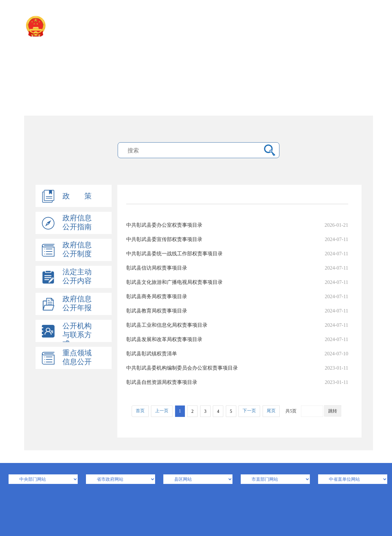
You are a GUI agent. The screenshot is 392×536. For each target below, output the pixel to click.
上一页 (162, 411)
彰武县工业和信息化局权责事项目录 (237, 325)
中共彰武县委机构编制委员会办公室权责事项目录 (237, 368)
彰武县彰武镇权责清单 (237, 354)
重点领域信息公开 (77, 357)
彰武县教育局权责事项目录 (237, 311)
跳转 (333, 411)
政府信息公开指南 (77, 222)
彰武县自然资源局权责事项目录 (237, 382)
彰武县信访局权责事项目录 (237, 268)
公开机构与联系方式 (77, 335)
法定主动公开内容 (77, 276)
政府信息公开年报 (77, 303)
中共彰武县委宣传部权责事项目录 (237, 239)
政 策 (77, 196)
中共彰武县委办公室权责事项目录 (237, 225)
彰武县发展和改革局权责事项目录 (237, 339)
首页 (140, 411)
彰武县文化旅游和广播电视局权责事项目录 (237, 282)
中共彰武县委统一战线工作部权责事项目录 (237, 254)
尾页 (271, 411)
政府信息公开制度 (77, 249)
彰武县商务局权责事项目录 (237, 296)
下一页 (249, 411)
